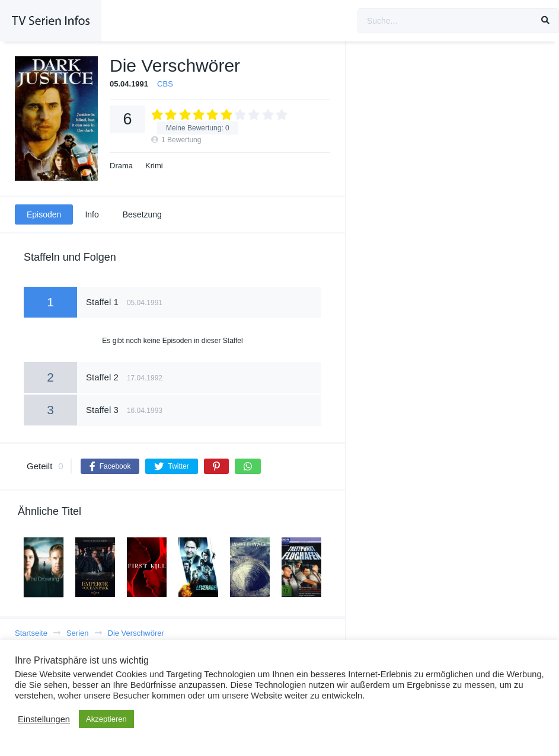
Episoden (44, 214)
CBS (165, 84)
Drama (121, 166)
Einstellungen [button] (44, 719)
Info (92, 214)
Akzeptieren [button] (106, 719)
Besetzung (142, 214)
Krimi (154, 166)
